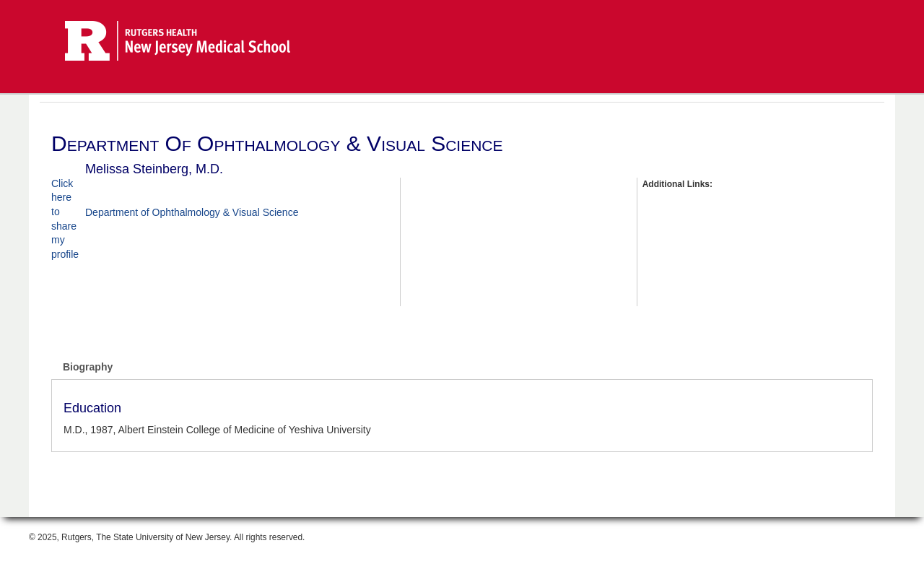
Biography (88, 367)
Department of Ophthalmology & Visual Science (192, 212)
